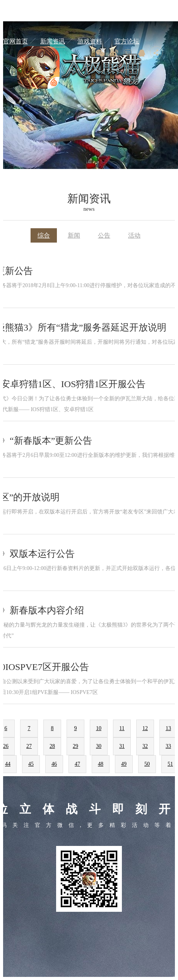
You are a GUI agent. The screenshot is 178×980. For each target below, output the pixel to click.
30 (99, 746)
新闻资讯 (53, 41)
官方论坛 (127, 41)
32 (145, 746)
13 (168, 728)
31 (122, 746)
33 (168, 746)
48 (101, 764)
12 (145, 728)
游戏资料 (90, 41)
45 (31, 764)
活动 (134, 235)
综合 (44, 235)
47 (77, 764)
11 (122, 728)
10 (99, 728)
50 (147, 764)
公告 (104, 235)
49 (124, 764)
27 (29, 746)
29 (75, 746)
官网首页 (15, 41)
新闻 (74, 235)
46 (54, 764)
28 (52, 746)
